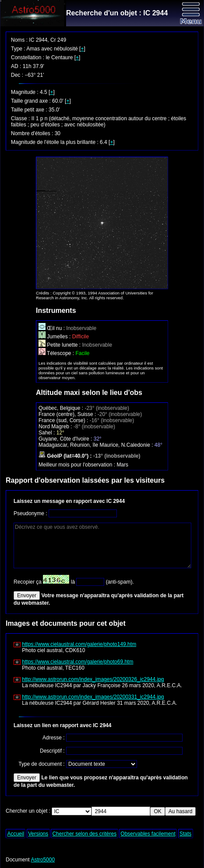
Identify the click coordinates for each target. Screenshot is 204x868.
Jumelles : (55, 337)
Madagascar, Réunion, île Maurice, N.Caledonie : (97, 445)
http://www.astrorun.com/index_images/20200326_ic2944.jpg (93, 679)
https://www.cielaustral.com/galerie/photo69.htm (77, 662)
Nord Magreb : (56, 427)
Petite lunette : (60, 345)
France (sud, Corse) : (64, 420)
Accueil (16, 834)
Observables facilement (148, 834)
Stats (185, 834)
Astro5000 (43, 860)
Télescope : (57, 353)
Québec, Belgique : (62, 408)
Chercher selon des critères (84, 834)
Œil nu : (52, 328)
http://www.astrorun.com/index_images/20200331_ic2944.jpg (93, 697)
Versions (38, 834)
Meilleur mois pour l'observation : (77, 465)
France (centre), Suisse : (68, 414)
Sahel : (47, 433)
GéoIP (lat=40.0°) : (66, 456)
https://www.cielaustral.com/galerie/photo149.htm (79, 644)
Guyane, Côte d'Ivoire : (66, 439)
